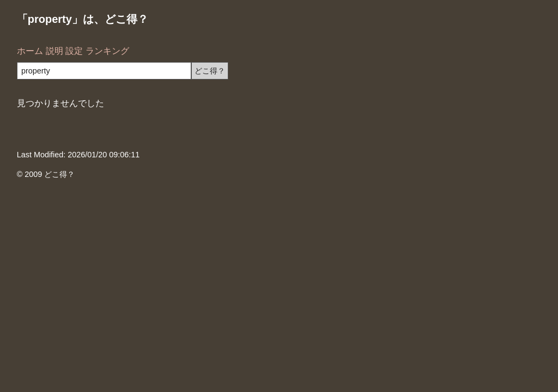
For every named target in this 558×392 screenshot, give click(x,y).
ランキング (107, 51)
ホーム (30, 51)
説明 (54, 51)
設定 (74, 51)
